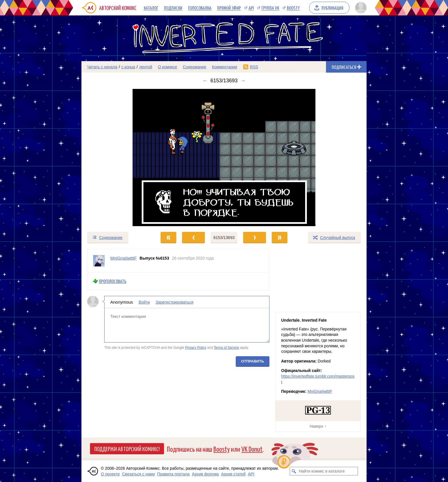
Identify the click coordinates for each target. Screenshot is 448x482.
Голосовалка (200, 8)
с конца (128, 67)
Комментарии (225, 67)
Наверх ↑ (318, 426)
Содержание (195, 67)
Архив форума (205, 474)
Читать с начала (102, 67)
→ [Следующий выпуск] (243, 81)
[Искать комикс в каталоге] (294, 471)
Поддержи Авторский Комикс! (127, 449)
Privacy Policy (196, 348)
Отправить (253, 361)
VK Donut (252, 449)
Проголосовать (113, 281)
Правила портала (173, 474)
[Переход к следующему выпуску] (224, 158)
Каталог (151, 8)
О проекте (110, 474)
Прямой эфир (229, 8)
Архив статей (233, 474)
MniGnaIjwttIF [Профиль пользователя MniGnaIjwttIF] (124, 258)
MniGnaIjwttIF (320, 391)
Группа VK (270, 8)
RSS (254, 67)
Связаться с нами (138, 474)
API (251, 8)
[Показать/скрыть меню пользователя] (360, 8)
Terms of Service (226, 348)
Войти (144, 302)
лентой (146, 67)
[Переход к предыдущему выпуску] (117, 158)
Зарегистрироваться (174, 302)
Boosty (293, 8)
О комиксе (167, 67)
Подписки (173, 8)
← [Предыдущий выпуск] (205, 81)
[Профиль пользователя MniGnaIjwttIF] (99, 261)
